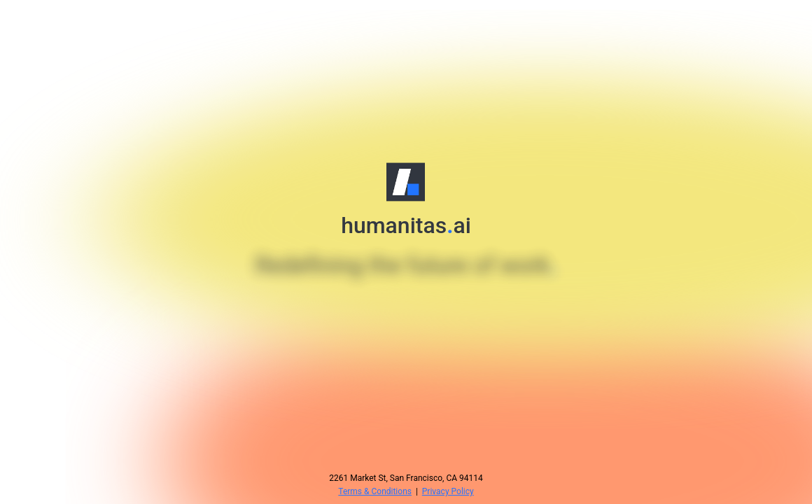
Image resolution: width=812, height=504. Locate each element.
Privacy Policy (448, 491)
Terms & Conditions (375, 491)
